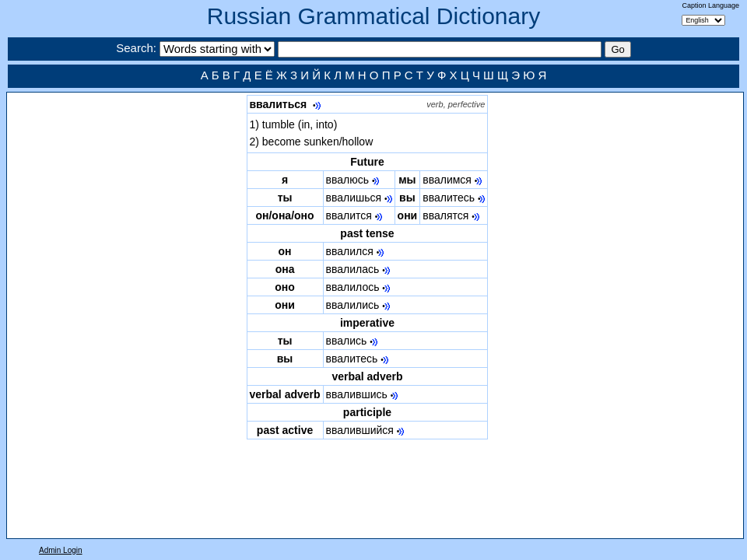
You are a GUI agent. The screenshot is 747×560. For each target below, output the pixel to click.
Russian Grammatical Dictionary (373, 16)
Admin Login (61, 550)
